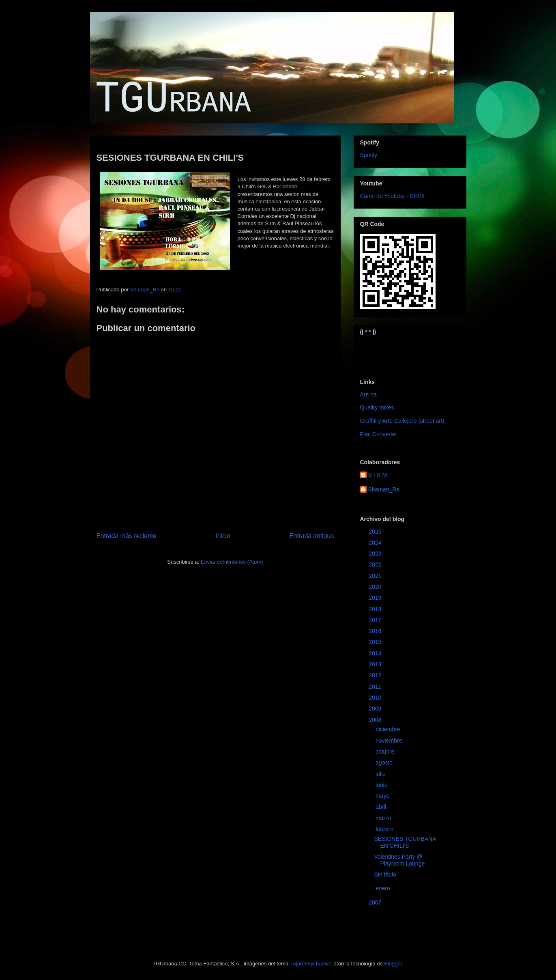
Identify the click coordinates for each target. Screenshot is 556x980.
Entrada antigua (311, 536)
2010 (376, 698)
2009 (376, 709)
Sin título (385, 874)
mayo (383, 796)
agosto (385, 762)
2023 (376, 554)
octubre (386, 752)
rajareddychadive (311, 964)
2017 (376, 620)
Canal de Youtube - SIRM (392, 196)
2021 (376, 576)
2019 (376, 598)
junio (382, 785)
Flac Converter (379, 434)
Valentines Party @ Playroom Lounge (399, 860)
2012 (376, 675)
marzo (384, 818)
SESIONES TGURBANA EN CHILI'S (405, 842)
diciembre (389, 729)
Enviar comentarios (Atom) (232, 562)
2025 (376, 532)
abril (382, 807)
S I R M (378, 475)
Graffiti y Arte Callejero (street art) (402, 421)
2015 (376, 642)
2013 (376, 664)
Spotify (369, 155)
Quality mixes (377, 407)
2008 (376, 720)
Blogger (393, 964)
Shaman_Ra (384, 489)
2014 (376, 653)
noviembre (390, 741)
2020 (376, 587)
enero (384, 888)
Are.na (368, 394)
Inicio (223, 536)
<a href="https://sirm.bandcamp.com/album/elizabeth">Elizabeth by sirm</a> (400, 350)
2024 (376, 543)
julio (381, 774)
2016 (376, 631)
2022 (376, 564)
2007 (376, 902)
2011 (376, 687)
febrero (385, 829)
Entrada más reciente (127, 536)
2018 (376, 609)
